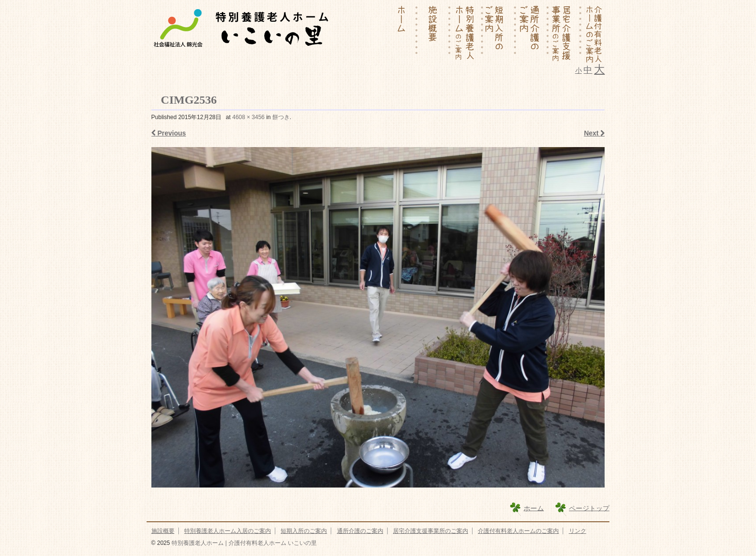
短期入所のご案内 (304, 531)
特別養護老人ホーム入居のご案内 (228, 531)
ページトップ (589, 508)
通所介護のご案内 (360, 531)
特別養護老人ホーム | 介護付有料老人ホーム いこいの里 (243, 543)
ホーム (534, 508)
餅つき (281, 117)
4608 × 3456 (249, 117)
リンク (578, 531)
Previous (169, 133)
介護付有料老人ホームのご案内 (518, 531)
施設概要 (163, 531)
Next (594, 133)
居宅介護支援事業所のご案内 (431, 531)
